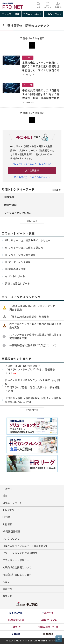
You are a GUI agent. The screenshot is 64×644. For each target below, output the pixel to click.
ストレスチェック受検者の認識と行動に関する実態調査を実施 (35, 336)
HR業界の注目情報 (15, 269)
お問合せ (7, 596)
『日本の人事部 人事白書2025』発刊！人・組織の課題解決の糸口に (33, 400)
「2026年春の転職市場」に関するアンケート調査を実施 (35, 308)
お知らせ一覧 (32, 410)
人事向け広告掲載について (17, 567)
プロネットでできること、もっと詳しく (32, 164)
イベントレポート (15, 276)
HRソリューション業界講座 (20, 255)
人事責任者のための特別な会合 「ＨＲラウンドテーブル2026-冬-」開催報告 (30, 370)
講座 (17, 14)
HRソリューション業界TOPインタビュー (28, 240)
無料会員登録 (32, 170)
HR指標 (6, 517)
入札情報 (7, 524)
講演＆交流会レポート (17, 284)
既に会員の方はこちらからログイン (32, 177)
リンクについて (11, 539)
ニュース (6, 14)
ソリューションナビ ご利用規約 (20, 553)
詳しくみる (32, 221)
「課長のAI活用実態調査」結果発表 (29, 317)
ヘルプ (6, 582)
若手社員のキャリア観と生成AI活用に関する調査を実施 (35, 326)
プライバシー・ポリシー (16, 560)
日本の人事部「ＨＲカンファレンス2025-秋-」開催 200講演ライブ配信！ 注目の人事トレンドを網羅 (33, 386)
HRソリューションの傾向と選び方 (24, 248)
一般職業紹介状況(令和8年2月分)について (33, 345)
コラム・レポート (32, 14)
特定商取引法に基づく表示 (17, 575)
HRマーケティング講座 (18, 262)
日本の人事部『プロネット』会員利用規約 (25, 546)
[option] (16, 613)
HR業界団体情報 (11, 532)
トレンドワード (54, 14)
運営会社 (7, 589)
